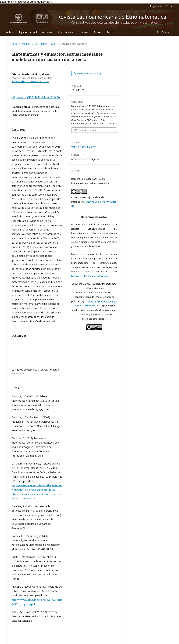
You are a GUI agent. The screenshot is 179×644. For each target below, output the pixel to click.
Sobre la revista (66, 32)
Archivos (47, 32)
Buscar (165, 32)
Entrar (170, 6)
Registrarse (156, 6)
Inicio (14, 44)
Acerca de (112, 32)
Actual (10, 32)
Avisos (97, 32)
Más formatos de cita (85, 130)
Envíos (84, 32)
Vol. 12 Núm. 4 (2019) (45, 44)
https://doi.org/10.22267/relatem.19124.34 (36, 97)
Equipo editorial (28, 32)
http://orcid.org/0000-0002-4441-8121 (30, 81)
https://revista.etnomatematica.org (89, 276)
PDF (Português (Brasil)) (89, 74)
